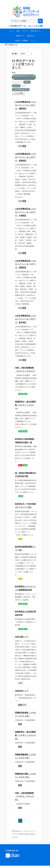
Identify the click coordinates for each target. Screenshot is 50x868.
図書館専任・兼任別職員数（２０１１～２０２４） (25, 405)
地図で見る (31, 36)
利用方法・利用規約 (22, 41)
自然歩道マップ (22, 691)
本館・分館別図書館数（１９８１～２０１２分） (24, 796)
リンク (33, 41)
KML (20, 683)
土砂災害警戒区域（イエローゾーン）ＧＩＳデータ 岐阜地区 (25, 319)
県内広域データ (36, 31)
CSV (20, 539)
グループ (25, 31)
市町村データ (20, 36)
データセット (11, 44)
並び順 (14, 54)
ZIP (24, 146)
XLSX (21, 394)
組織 (18, 31)
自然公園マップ (22, 637)
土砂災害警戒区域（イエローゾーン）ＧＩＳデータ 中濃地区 (25, 212)
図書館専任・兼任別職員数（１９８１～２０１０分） (25, 735)
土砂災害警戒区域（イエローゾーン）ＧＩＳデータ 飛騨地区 (25, 105)
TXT (20, 146)
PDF (20, 465)
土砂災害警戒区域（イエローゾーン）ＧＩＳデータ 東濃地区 (25, 157)
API (26, 834)
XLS (25, 394)
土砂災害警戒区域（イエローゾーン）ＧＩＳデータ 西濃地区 (25, 264)
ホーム (12, 31)
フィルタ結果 (18, 93)
